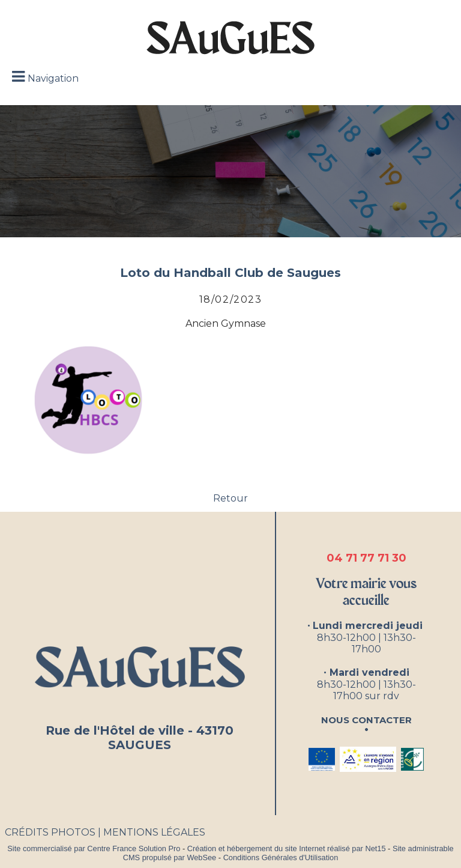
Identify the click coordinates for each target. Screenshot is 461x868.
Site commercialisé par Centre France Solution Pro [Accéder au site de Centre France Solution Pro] (94, 848)
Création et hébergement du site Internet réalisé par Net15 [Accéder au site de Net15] (287, 848)
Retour (230, 498)
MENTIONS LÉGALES (154, 832)
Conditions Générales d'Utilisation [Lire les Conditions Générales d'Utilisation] (281, 857)
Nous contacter (366, 719)
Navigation (53, 78)
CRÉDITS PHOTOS (50, 832)
